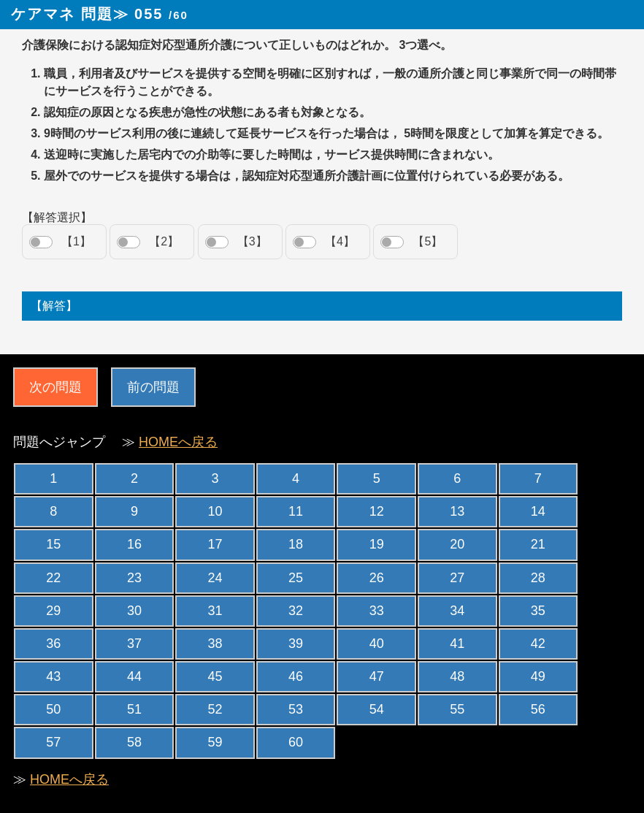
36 (53, 644)
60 (296, 742)
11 (296, 511)
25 (296, 578)
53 (296, 709)
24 (215, 578)
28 (538, 578)
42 (538, 644)
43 (53, 676)
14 (538, 511)
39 (296, 644)
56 (538, 709)
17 (215, 544)
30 (134, 611)
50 (53, 709)
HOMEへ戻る (178, 442)
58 (134, 742)
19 (377, 544)
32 (296, 611)
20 (457, 544)
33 (377, 611)
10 (215, 511)
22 (53, 578)
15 (53, 544)
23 (134, 578)
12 (377, 511)
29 (53, 611)
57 (53, 742)
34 (457, 611)
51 (134, 709)
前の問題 (153, 387)
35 (538, 611)
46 (296, 676)
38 (215, 644)
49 (538, 676)
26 (377, 578)
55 (457, 709)
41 (457, 644)
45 (215, 676)
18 (296, 544)
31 (215, 611)
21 (538, 544)
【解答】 (54, 306)
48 (457, 676)
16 (134, 544)
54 (377, 709)
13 (457, 511)
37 (134, 644)
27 (457, 578)
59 (215, 742)
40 (377, 644)
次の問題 (55, 387)
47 (377, 676)
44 (134, 676)
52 (215, 709)
